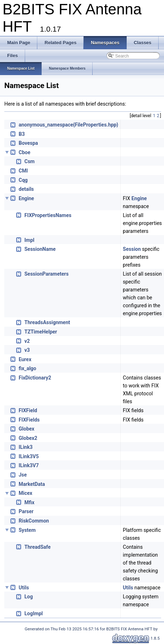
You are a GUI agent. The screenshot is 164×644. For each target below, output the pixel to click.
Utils (24, 588)
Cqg (23, 180)
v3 (27, 350)
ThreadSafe (38, 547)
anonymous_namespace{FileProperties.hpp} (68, 125)
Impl (29, 240)
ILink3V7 (29, 465)
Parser (26, 511)
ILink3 (26, 447)
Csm (29, 161)
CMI (23, 171)
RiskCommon (34, 521)
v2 (27, 341)
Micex (25, 493)
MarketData (32, 484)
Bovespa (28, 143)
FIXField (28, 410)
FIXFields (29, 420)
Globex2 (28, 438)
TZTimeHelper (41, 332)
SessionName (40, 249)
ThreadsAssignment (47, 322)
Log (29, 597)
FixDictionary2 (35, 378)
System (27, 530)
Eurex (25, 359)
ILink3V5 (29, 456)
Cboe (25, 152)
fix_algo (27, 368)
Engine (26, 198)
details (26, 189)
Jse (23, 475)
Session (132, 249)
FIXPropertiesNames (48, 215)
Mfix (29, 502)
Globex (27, 429)
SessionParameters (46, 274)
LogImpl (34, 613)
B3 (22, 134)
